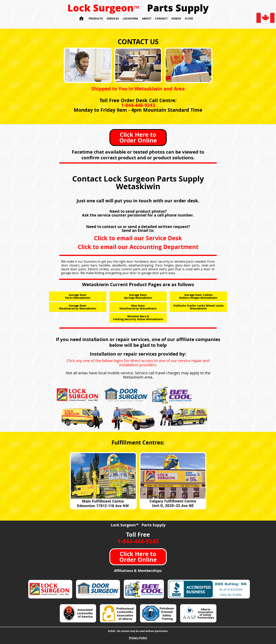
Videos (176, 18)
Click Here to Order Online (138, 137)
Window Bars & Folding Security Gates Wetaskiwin (138, 318)
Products (96, 18)
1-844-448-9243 (138, 105)
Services (113, 18)
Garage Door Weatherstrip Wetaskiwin (78, 307)
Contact (161, 18)
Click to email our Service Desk (138, 238)
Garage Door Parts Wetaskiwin (78, 296)
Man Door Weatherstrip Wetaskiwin (138, 307)
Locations (130, 18)
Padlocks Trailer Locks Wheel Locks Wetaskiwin (198, 307)
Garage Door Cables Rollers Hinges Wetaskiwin (198, 296)
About (147, 18)
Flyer (189, 18)
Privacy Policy (138, 638)
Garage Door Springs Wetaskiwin (138, 296)
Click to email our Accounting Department (138, 247)
